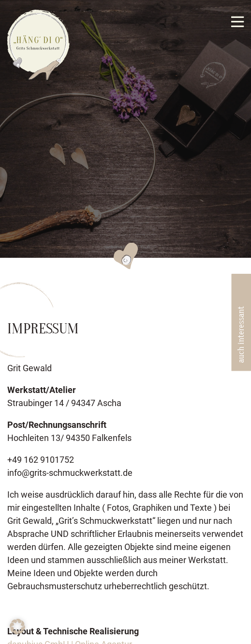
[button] (17, 627)
